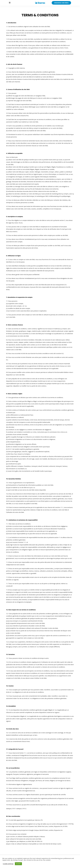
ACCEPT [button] (18, 864)
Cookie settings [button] (8, 864)
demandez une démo (61, 3)
